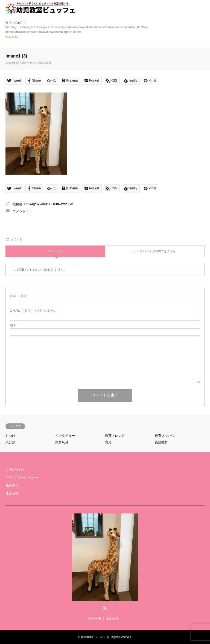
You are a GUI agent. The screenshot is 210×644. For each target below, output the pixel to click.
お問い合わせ (15, 470)
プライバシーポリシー (22, 478)
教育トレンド (115, 436)
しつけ (10, 436)
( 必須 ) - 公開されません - (34, 311)
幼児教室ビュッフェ (93, 637)
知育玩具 (62, 442)
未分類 (10, 442)
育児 (108, 442)
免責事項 (12, 485)
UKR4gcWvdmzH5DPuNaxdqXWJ (49, 204)
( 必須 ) (19, 296)
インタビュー (65, 436)
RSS (105, 608)
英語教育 (161, 442)
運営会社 (12, 493)
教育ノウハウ (165, 436)
